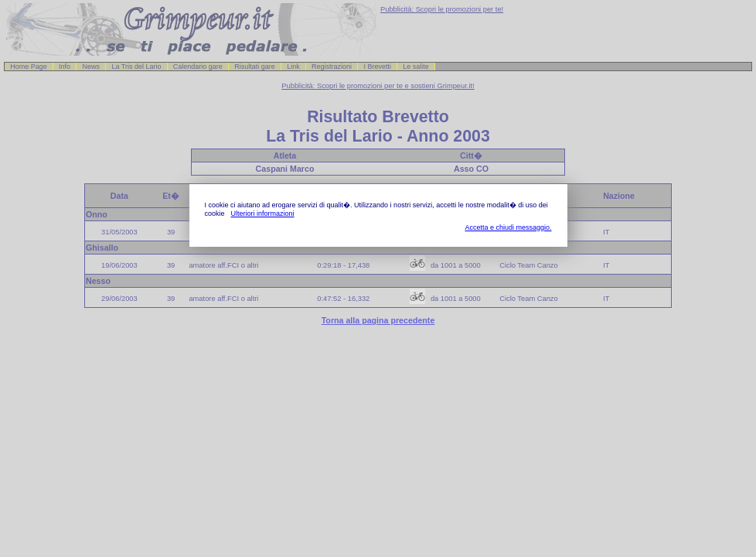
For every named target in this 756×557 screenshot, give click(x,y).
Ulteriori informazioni (263, 214)
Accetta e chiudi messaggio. (508, 227)
